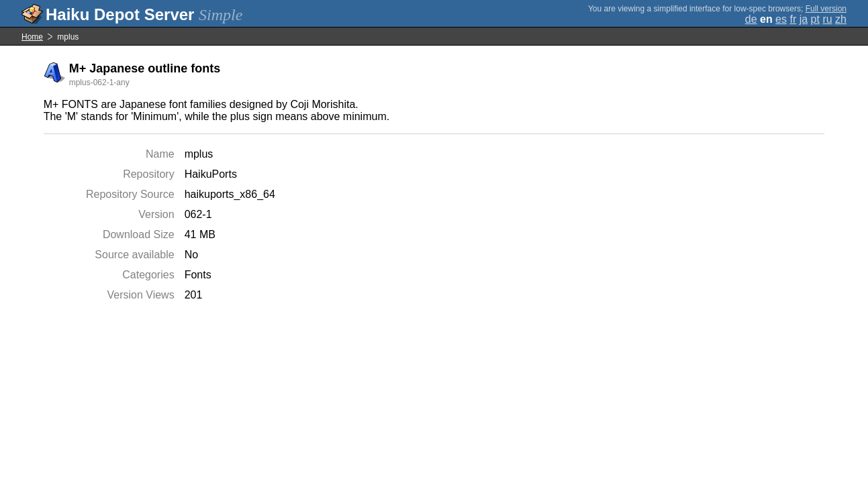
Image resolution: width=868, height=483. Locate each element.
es (781, 19)
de (751, 19)
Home (32, 37)
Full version (826, 9)
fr (793, 19)
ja (804, 19)
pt (815, 19)
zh (841, 19)
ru (827, 19)
